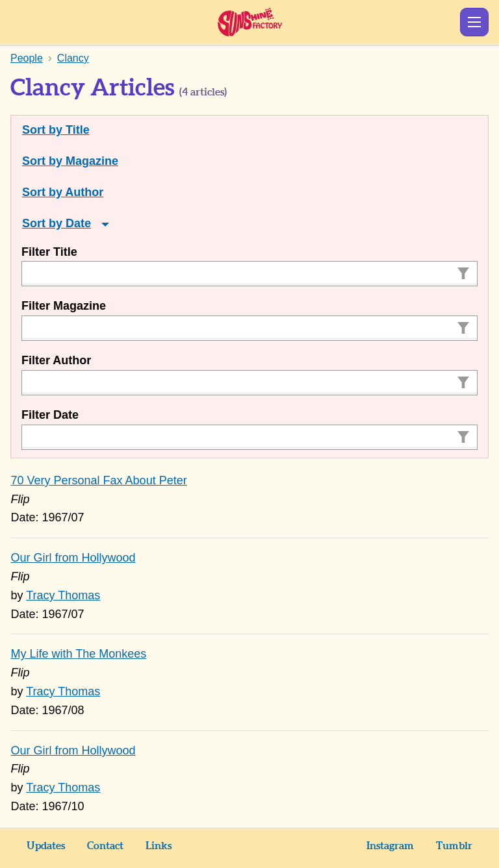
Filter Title (49, 252)
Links (159, 846)
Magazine (92, 161)
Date (78, 223)
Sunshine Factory (250, 22)
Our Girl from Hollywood (73, 558)
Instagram (390, 846)
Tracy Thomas (63, 595)
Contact (105, 846)
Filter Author (56, 360)
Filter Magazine (64, 306)
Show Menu (474, 22)
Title (78, 130)
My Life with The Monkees (79, 654)
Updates (46, 846)
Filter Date (50, 415)
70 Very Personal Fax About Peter (99, 480)
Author (84, 192)
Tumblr (454, 846)
